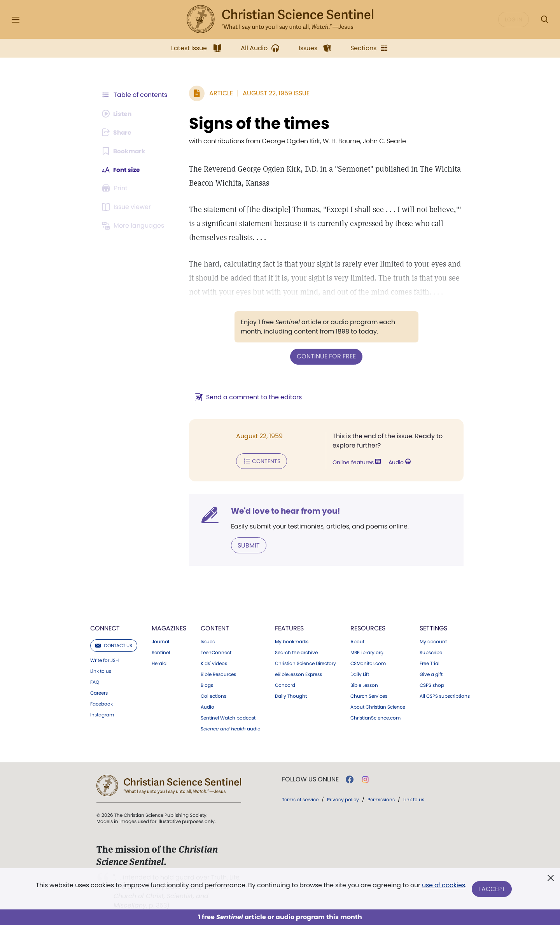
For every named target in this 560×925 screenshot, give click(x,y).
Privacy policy (343, 799)
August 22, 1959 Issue (275, 93)
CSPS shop (432, 685)
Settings (433, 627)
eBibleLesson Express (298, 674)
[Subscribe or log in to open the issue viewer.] (128, 207)
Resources (368, 627)
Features (289, 627)
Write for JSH (104, 660)
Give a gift (431, 674)
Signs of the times (258, 123)
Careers (99, 692)
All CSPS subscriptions (445, 695)
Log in (514, 19)
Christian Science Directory (305, 663)
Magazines (169, 627)
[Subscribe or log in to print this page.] (116, 188)
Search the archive (296, 652)
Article (220, 93)
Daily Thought (291, 695)
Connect (105, 627)
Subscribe (431, 652)
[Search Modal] (544, 20)
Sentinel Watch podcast (228, 717)
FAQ (95, 681)
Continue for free (325, 356)
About (357, 641)
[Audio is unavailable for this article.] (118, 114)
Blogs (207, 685)
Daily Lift (360, 674)
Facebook (101, 703)
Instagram (102, 714)
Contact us (114, 645)
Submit (247, 545)
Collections (213, 695)
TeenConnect (216, 652)
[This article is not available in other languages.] (134, 226)
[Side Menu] (16, 20)
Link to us (101, 670)
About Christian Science (378, 706)
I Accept (492, 889)
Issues (208, 641)
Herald (159, 663)
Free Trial (430, 663)
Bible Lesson (364, 685)
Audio (399, 462)
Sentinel (161, 652)
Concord (285, 685)
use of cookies (443, 886)
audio (231, 728)
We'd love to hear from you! (284, 511)
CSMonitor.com (368, 663)
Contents (260, 461)
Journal (160, 641)
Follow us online (310, 779)
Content (215, 627)
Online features (356, 462)
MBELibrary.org (367, 652)
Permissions (381, 799)
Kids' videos (214, 663)
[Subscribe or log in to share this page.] (118, 132)
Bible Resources (218, 674)
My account (433, 641)
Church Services (369, 695)
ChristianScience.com (375, 717)
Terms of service (300, 799)
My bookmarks (292, 641)
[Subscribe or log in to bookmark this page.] (124, 151)
